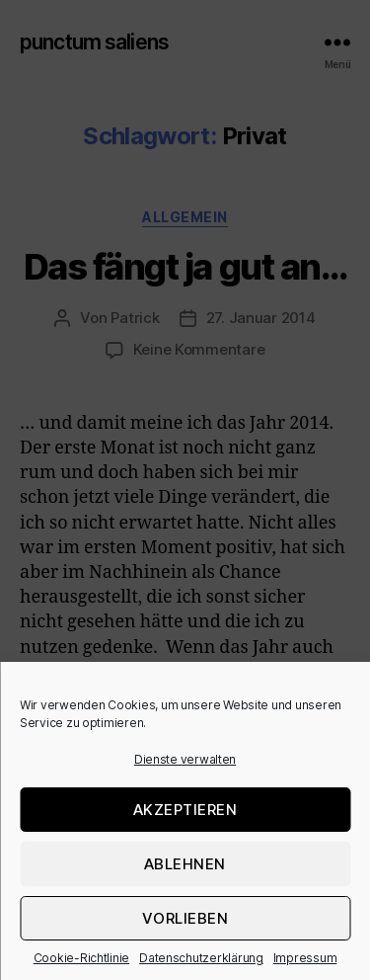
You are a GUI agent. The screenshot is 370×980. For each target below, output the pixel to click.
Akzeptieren (185, 810)
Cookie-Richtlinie (81, 958)
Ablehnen (185, 864)
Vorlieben (185, 918)
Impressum (305, 958)
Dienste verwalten (185, 759)
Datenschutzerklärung (201, 958)
